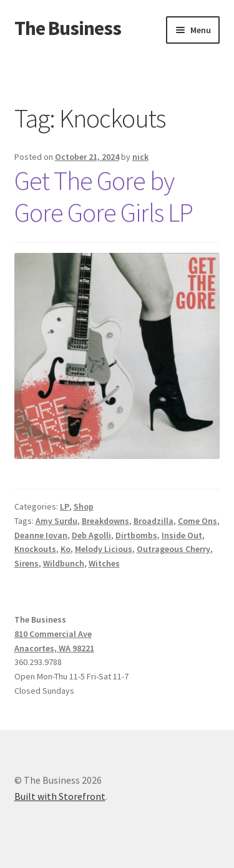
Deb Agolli (91, 535)
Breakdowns (105, 521)
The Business (68, 28)
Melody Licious (104, 549)
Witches (104, 563)
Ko (66, 549)
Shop (84, 506)
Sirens (27, 563)
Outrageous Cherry (173, 549)
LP (65, 506)
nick (140, 157)
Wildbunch (64, 563)
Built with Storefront (60, 796)
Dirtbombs (136, 535)
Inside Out (182, 535)
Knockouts (35, 549)
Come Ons (197, 521)
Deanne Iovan (41, 535)
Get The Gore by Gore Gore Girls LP (104, 196)
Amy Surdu (56, 521)
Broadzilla (154, 521)
